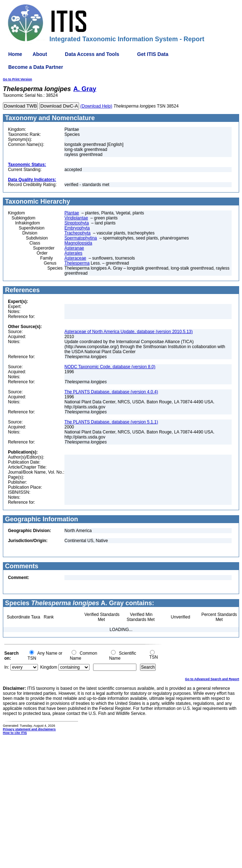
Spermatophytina (81, 238)
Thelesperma (77, 263)
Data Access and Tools (92, 54)
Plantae (72, 213)
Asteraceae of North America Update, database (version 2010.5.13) (129, 332)
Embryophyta (77, 228)
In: (7, 667)
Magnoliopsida (78, 243)
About (40, 54)
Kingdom (49, 667)
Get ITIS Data (153, 54)
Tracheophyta (78, 233)
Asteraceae (75, 258)
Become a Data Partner (36, 67)
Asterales (73, 253)
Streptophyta (77, 223)
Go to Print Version (18, 79)
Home (15, 54)
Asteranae (74, 248)
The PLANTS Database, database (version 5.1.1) (111, 422)
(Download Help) (96, 106)
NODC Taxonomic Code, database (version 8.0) (110, 367)
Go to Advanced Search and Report (212, 679)
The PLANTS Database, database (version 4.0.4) (111, 392)
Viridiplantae (76, 218)
